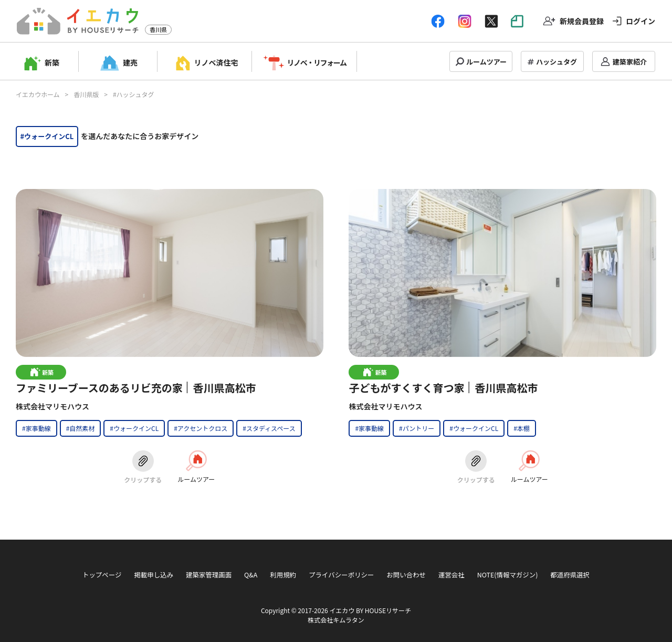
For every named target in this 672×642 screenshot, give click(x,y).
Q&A (251, 575)
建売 (130, 62)
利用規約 (283, 575)
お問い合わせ (406, 575)
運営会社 (451, 575)
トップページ (102, 575)
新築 (52, 62)
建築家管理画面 (209, 575)
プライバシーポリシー (341, 575)
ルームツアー (486, 62)
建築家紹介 (630, 62)
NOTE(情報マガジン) (508, 575)
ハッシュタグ (556, 62)
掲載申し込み (154, 575)
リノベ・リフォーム (317, 62)
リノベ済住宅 (216, 62)
